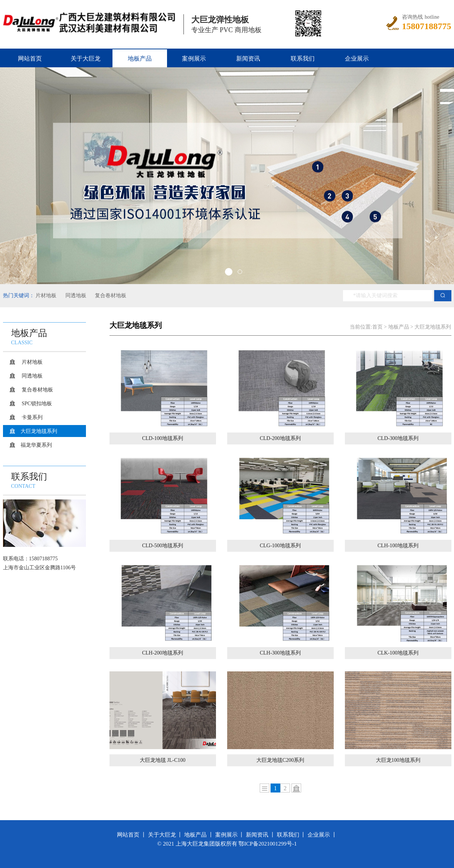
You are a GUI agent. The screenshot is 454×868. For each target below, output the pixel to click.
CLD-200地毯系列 (280, 438)
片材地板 (46, 296)
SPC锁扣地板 (36, 404)
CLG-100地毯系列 (280, 546)
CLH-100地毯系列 (398, 546)
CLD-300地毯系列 (398, 438)
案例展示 (194, 59)
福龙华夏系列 (36, 445)
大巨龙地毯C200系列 (280, 760)
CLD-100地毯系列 (163, 438)
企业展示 (357, 59)
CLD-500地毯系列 (163, 546)
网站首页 (30, 59)
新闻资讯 (248, 59)
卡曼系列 (32, 417)
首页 (377, 327)
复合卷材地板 (110, 296)
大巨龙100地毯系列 (398, 760)
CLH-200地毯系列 (163, 653)
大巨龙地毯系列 (39, 431)
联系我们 (303, 59)
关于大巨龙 (86, 59)
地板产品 (140, 59)
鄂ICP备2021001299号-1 (268, 844)
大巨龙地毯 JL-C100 (163, 760)
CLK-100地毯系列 (398, 653)
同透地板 (75, 296)
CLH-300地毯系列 (280, 653)
